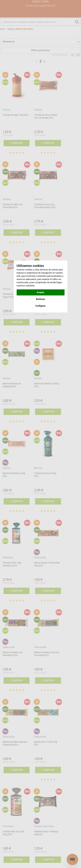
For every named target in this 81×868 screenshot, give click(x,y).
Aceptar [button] (40, 292)
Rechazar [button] (40, 299)
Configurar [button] (40, 306)
